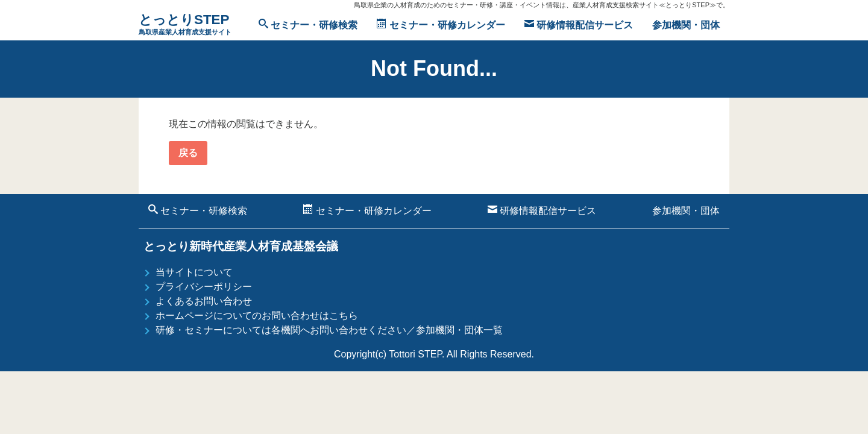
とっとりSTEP (185, 25)
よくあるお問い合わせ (204, 301)
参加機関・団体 (686, 25)
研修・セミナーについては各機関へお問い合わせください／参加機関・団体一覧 (329, 330)
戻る (188, 153)
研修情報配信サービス (579, 24)
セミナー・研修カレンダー (441, 24)
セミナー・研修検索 (308, 24)
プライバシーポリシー (204, 287)
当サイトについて (194, 272)
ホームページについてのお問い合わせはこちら (257, 316)
